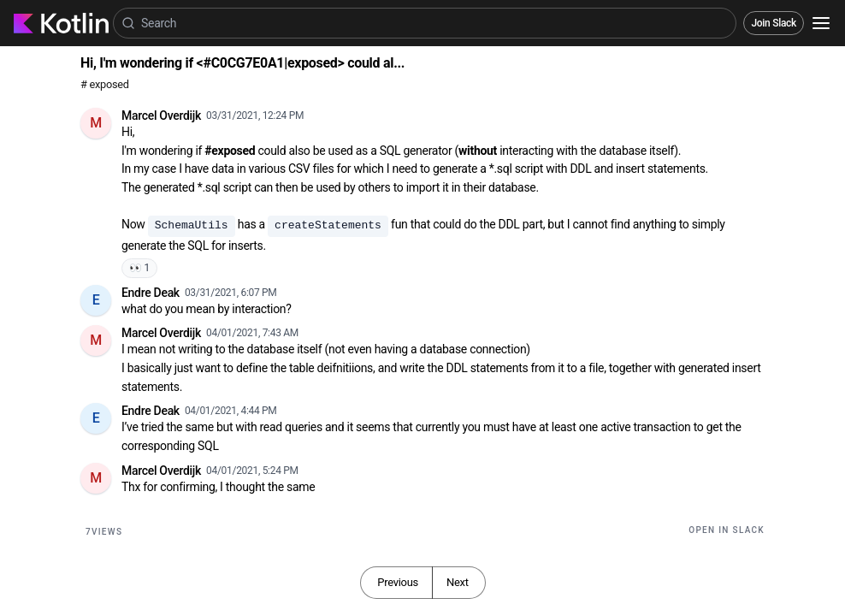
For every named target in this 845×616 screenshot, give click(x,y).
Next (458, 582)
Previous (398, 582)
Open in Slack (727, 530)
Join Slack (774, 23)
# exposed (105, 84)
